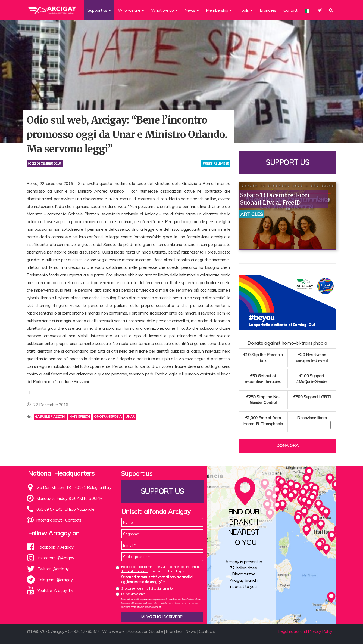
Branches (268, 10)
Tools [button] (246, 10)
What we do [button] (164, 10)
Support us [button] (99, 10)
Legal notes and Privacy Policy (305, 631)
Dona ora (287, 446)
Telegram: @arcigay (55, 580)
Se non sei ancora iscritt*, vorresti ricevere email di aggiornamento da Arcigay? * (157, 579)
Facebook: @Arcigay (56, 547)
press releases (216, 163)
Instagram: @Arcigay (56, 558)
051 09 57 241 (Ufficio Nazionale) (66, 509)
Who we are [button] (131, 10)
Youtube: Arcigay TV (55, 591)
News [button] (192, 10)
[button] (320, 10)
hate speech (80, 416)
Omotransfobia (108, 416)
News (191, 631)
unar (130, 416)
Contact (290, 10)
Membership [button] (219, 10)
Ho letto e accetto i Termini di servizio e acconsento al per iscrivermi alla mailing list (161, 569)
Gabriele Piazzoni (50, 416)
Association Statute (145, 631)
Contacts (73, 520)
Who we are (113, 631)
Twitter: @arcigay (53, 569)
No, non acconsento (133, 594)
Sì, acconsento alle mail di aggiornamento (147, 588)
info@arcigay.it (49, 520)
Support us (287, 162)
